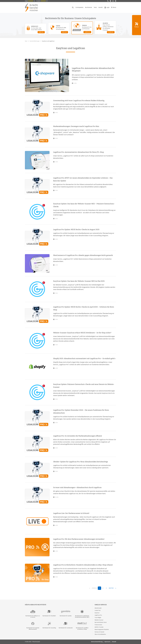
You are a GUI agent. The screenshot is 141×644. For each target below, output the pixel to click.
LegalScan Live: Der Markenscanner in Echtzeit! (71, 513)
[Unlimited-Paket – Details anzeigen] (105, 27)
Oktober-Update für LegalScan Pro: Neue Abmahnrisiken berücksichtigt (81, 462)
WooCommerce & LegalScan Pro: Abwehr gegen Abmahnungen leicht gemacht (83, 255)
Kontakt (114, 642)
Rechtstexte (89, 7)
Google (30, 1)
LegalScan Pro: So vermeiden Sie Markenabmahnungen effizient (78, 436)
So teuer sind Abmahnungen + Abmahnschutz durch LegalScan (77, 487)
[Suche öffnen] (73, 7)
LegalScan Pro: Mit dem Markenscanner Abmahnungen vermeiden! (79, 539)
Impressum (107, 642)
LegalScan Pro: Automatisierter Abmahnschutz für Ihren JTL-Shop (79, 152)
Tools (95, 7)
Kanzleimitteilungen (35, 41)
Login (107, 7)
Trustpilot (42, 1)
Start (26, 41)
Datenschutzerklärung (97, 642)
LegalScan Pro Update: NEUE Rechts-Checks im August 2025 (76, 230)
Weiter (111, 588)
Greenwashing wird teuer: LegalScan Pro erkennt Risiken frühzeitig (79, 101)
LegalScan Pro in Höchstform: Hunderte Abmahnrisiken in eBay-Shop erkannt (83, 565)
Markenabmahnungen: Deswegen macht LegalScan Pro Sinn (76, 126)
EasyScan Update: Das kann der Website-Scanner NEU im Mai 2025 (79, 281)
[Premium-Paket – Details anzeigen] (82, 28)
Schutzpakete (79, 7)
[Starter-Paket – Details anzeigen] (59, 28)
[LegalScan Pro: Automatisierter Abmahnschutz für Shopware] (94, 75)
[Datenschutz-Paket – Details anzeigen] (36, 29)
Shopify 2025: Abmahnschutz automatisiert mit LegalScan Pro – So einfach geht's (84, 359)
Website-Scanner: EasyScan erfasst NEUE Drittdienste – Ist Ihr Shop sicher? (82, 333)
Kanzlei (101, 7)
